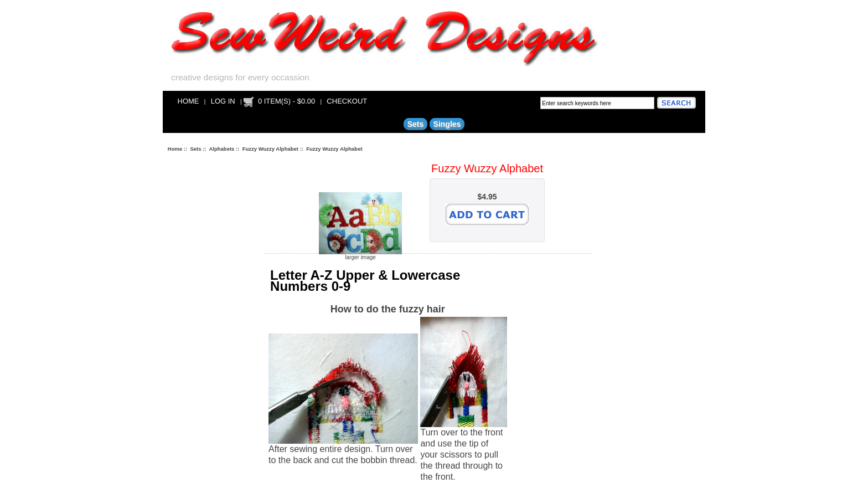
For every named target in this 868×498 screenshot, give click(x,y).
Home (188, 101)
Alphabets (221, 149)
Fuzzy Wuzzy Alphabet (270, 149)
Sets (195, 149)
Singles (447, 124)
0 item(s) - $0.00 (286, 101)
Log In (223, 101)
